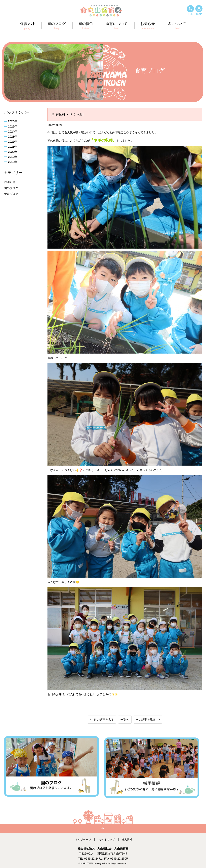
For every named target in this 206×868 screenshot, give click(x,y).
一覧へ (125, 720)
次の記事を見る (148, 720)
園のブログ (11, 188)
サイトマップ (107, 838)
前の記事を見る (102, 720)
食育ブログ (11, 194)
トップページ (82, 838)
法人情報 (128, 838)
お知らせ (10, 182)
